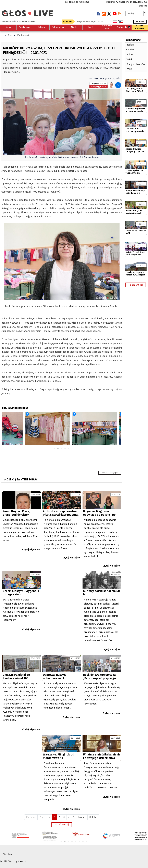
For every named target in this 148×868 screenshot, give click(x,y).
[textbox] (134, 14)
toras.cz (22, 861)
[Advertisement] (62, 597)
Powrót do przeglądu (110, 473)
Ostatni (93, 817)
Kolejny (82, 817)
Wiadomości (23, 35)
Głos (10, 35)
